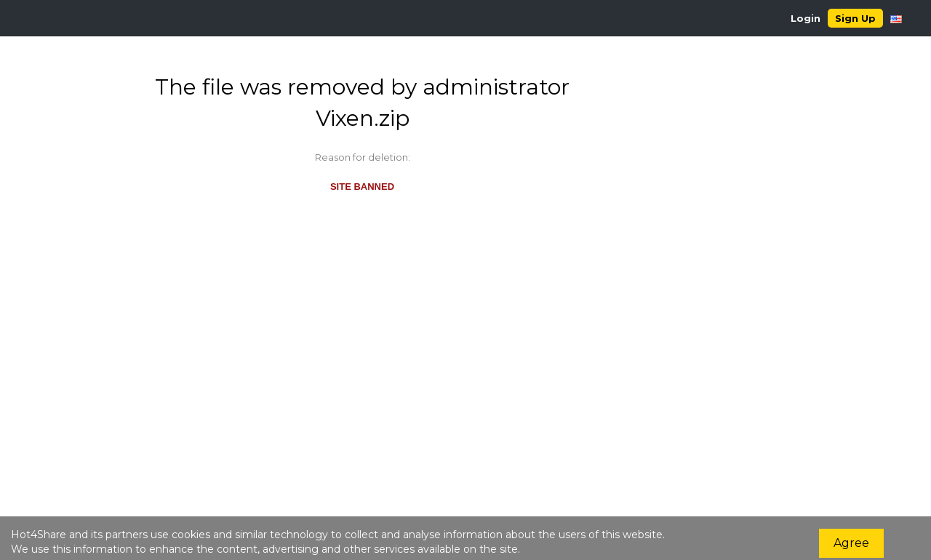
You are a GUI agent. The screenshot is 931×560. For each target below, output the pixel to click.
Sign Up (855, 18)
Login (806, 18)
